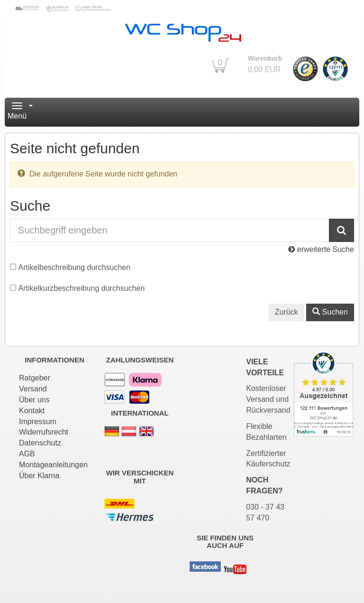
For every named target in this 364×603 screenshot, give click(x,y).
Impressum (38, 422)
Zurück (287, 312)
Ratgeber (35, 378)
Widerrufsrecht (44, 432)
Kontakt (32, 411)
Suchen (330, 312)
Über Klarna (39, 476)
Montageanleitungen (53, 465)
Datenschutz (40, 443)
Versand (33, 389)
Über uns (34, 400)
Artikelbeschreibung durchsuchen (75, 267)
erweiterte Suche (321, 249)
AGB (27, 454)
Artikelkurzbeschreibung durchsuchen (82, 288)
